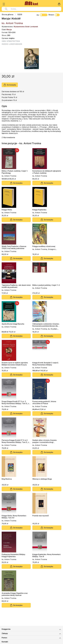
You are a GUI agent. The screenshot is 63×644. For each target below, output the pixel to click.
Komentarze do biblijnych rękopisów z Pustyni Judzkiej (47, 172)
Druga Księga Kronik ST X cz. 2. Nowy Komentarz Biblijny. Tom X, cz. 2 (16, 402)
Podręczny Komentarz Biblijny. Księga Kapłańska (14, 555)
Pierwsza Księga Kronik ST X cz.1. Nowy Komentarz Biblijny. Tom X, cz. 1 (16, 441)
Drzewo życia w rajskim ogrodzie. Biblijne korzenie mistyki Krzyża (15, 364)
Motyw (54, 15)
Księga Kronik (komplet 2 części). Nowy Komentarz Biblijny (46, 364)
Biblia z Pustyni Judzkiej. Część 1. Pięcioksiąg (15, 172)
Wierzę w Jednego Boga (42, 479)
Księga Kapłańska (39, 210)
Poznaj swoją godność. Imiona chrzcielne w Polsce (44, 402)
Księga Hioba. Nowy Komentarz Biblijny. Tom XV (14, 517)
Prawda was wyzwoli (41, 516)
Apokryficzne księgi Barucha (13, 324)
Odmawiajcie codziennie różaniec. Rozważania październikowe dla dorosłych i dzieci (46, 325)
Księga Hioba (7, 210)
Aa (38, 15)
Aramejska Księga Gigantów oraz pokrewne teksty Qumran (15, 594)
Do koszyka (10, 85)
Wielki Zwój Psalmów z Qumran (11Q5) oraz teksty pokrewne (14, 247)
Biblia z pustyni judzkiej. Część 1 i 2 (46, 285)
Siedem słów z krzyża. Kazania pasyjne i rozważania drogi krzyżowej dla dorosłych (44, 441)
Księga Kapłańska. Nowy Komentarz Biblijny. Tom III (46, 555)
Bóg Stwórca (7, 479)
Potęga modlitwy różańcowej (44, 246)
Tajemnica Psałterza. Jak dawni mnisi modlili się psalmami (16, 286)
